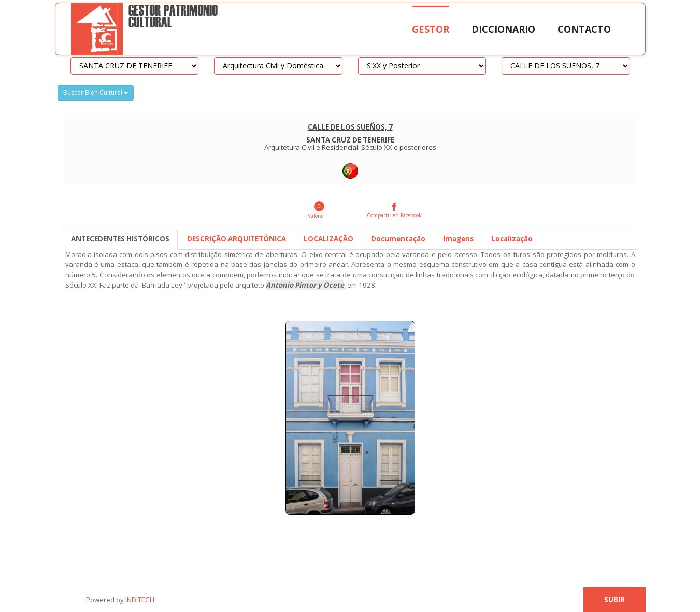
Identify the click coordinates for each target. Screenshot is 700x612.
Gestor (431, 29)
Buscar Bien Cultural (96, 92)
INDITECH (139, 600)
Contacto (584, 29)
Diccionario (503, 29)
